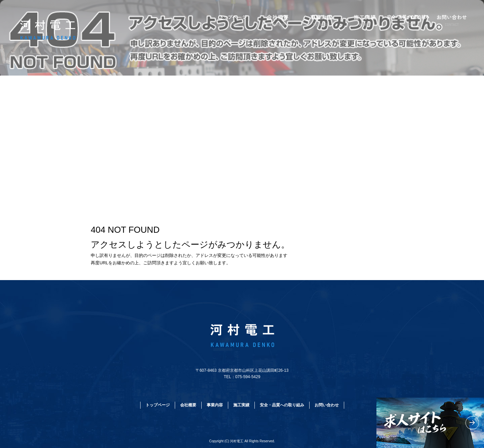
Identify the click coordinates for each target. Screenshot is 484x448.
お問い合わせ (452, 20)
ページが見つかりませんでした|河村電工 (43, 175)
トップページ (234, 20)
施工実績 (365, 20)
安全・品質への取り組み (408, 20)
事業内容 (321, 20)
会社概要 (277, 20)
